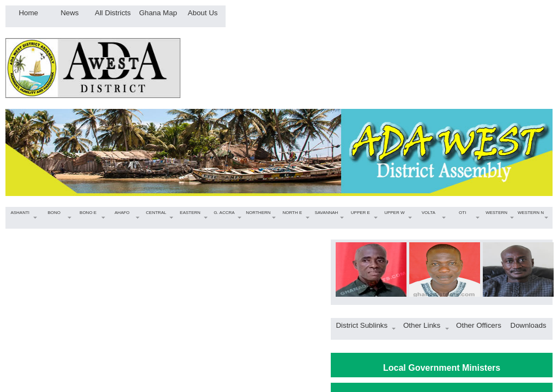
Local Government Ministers (442, 368)
